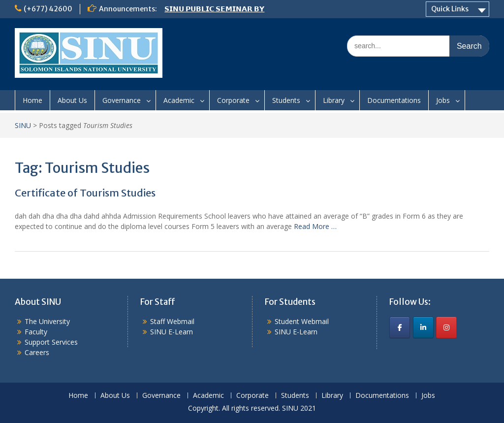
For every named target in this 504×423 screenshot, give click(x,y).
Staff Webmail (172, 321)
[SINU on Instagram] (446, 327)
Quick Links (450, 9)
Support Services (51, 342)
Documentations (394, 100)
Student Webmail (302, 321)
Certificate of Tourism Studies (85, 193)
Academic (179, 100)
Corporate (233, 100)
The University (47, 321)
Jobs (443, 100)
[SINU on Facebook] (400, 327)
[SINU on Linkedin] (423, 327)
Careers (37, 352)
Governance (122, 100)
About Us (72, 100)
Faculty (36, 332)
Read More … (315, 226)
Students (286, 100)
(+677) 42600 (48, 9)
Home (32, 100)
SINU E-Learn (172, 332)
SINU (23, 125)
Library (334, 100)
